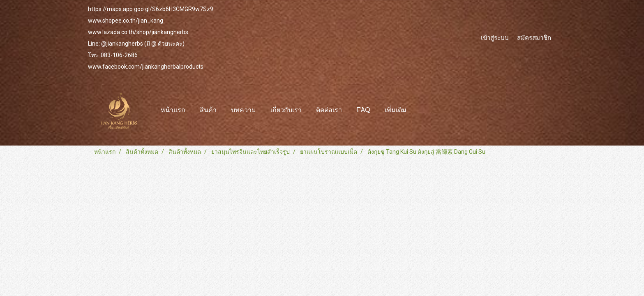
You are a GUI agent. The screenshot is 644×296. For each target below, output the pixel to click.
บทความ (244, 111)
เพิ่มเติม (396, 111)
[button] (421, 111)
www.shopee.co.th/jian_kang (126, 21)
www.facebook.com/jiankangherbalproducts (146, 67)
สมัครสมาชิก (534, 37)
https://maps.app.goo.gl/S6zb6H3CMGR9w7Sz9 (151, 9)
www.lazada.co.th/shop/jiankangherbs (138, 32)
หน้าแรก (173, 111)
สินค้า (208, 111)
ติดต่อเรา (329, 111)
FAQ (363, 111)
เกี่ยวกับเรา (286, 111)
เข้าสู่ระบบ (495, 37)
